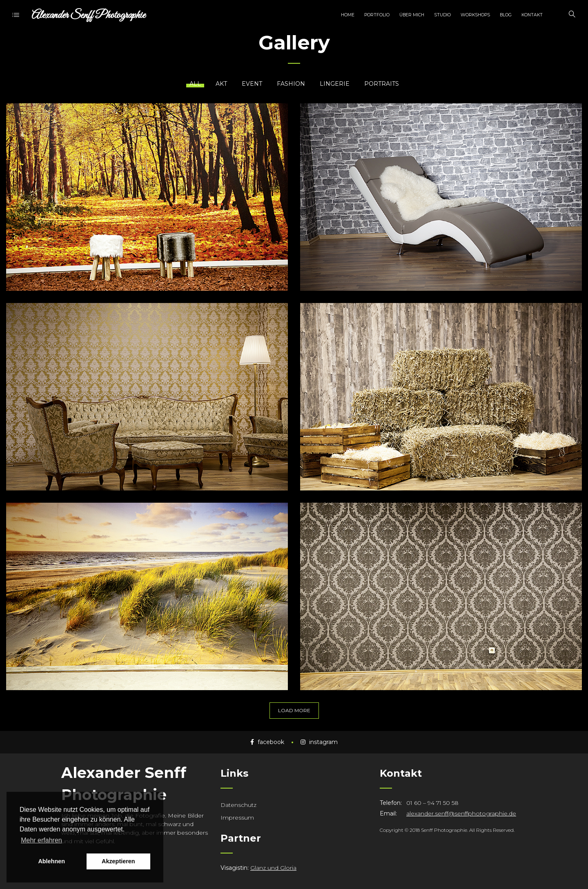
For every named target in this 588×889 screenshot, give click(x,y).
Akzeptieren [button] (118, 861)
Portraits (382, 84)
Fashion (291, 84)
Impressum (237, 818)
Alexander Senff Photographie (88, 15)
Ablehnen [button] (51, 861)
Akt (221, 84)
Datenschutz (238, 805)
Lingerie (335, 84)
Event (252, 84)
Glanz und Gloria (273, 868)
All (195, 84)
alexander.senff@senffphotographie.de (461, 813)
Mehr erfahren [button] (41, 840)
